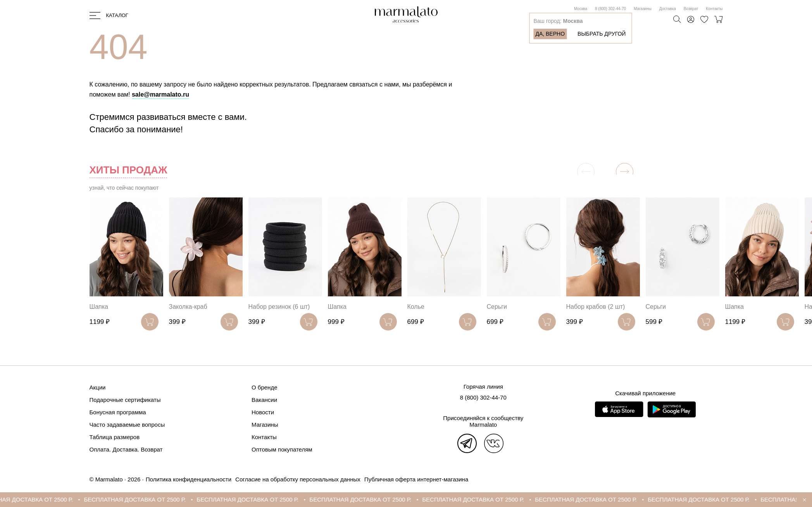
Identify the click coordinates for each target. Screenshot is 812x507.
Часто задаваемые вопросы (127, 425)
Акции (98, 387)
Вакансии (264, 400)
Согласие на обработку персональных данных (298, 479)
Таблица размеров (115, 437)
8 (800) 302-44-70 (610, 9)
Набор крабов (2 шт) (596, 307)
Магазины (643, 9)
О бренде (265, 387)
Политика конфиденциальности (189, 479)
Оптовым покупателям (282, 449)
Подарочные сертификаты (125, 400)
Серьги (497, 307)
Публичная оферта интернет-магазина (416, 479)
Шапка (99, 307)
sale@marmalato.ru (160, 94)
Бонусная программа (118, 412)
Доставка (668, 9)
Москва (581, 9)
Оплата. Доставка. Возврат (126, 449)
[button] (625, 172)
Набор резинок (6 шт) (279, 307)
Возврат (691, 9)
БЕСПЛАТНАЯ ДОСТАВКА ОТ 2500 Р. (143, 499)
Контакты (714, 9)
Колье (416, 307)
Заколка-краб (188, 307)
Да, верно (550, 34)
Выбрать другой (602, 34)
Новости (263, 412)
